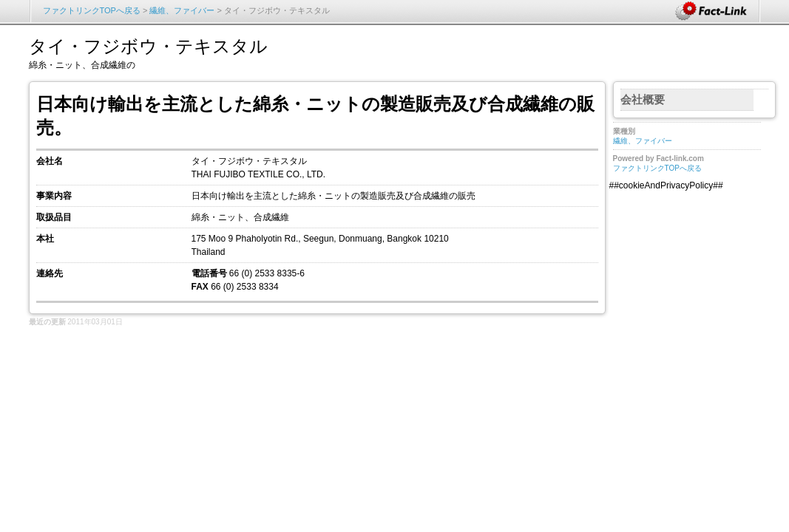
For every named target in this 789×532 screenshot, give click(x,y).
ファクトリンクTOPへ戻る (92, 10)
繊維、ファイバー (183, 10)
